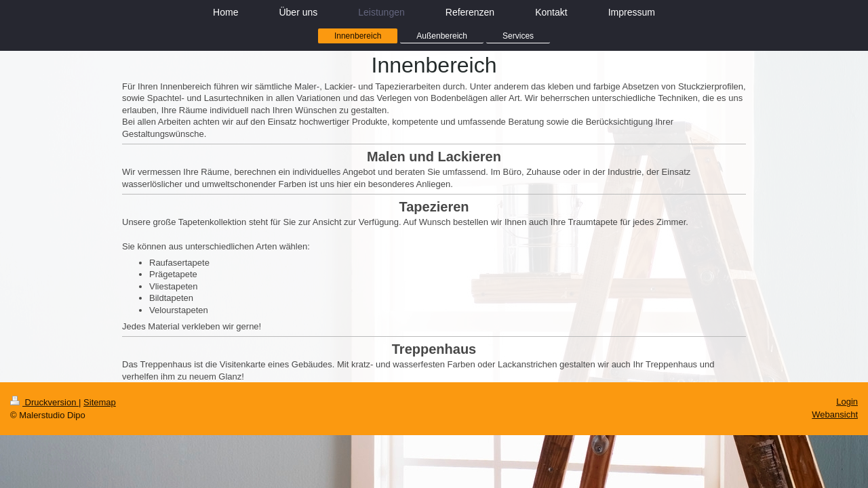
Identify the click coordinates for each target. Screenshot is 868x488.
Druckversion (44, 402)
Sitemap (100, 402)
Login (847, 402)
